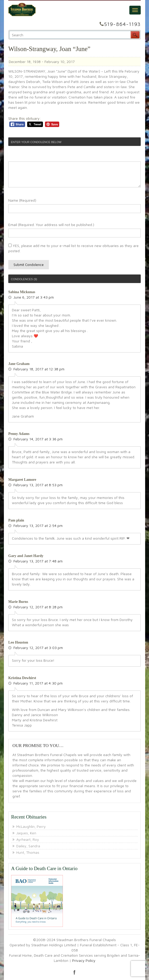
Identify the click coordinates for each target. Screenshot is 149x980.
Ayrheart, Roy (28, 839)
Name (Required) (22, 200)
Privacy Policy (84, 960)
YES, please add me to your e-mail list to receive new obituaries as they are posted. (73, 248)
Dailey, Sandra (28, 846)
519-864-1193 (122, 24)
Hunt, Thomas (28, 852)
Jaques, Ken (26, 833)
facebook (74, 972)
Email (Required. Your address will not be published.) (51, 225)
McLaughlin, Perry (31, 826)
